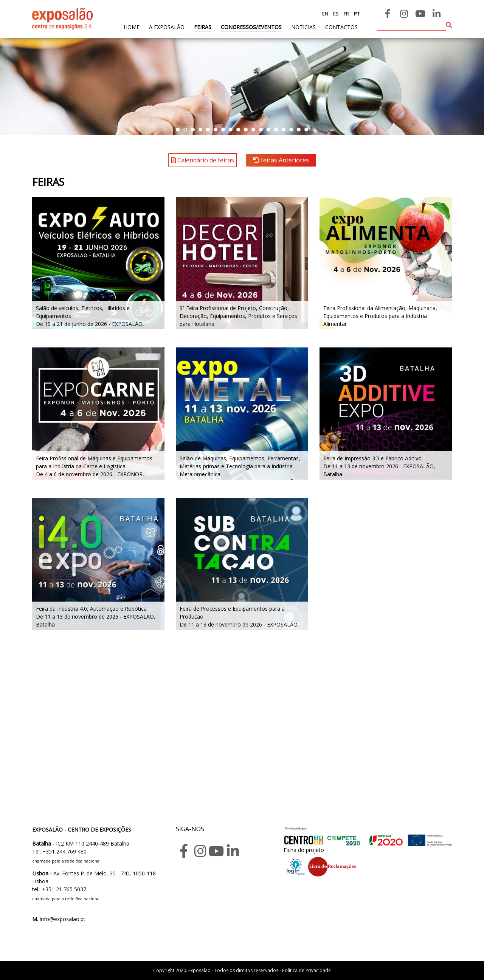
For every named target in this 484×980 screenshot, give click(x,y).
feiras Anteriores (281, 160)
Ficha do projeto (304, 850)
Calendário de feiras (203, 160)
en (325, 14)
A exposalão (167, 27)
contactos (341, 27)
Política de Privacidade (306, 970)
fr (346, 14)
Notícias (303, 27)
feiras (203, 27)
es (335, 14)
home (132, 27)
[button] (178, 130)
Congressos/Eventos (251, 27)
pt (356, 14)
